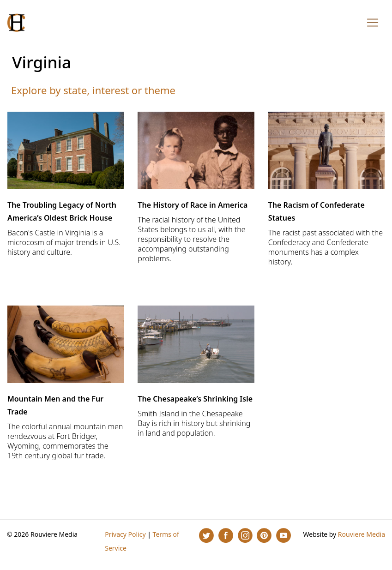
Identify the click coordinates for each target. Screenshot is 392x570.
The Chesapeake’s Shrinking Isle (195, 399)
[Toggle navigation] (373, 23)
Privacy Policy (125, 534)
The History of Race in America (193, 205)
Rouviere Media (362, 534)
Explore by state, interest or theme (93, 90)
